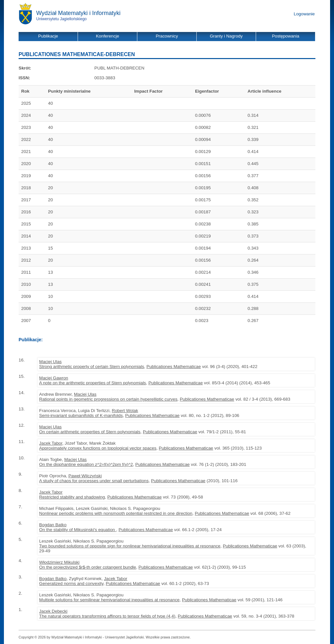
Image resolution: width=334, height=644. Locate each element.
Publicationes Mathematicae (174, 367)
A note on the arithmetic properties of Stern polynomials (92, 383)
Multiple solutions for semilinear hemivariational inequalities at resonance (109, 600)
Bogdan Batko (53, 525)
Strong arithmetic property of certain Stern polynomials (92, 367)
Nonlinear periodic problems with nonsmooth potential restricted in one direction (116, 513)
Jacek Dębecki (53, 611)
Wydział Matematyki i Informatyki (78, 13)
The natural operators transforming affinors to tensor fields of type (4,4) (107, 616)
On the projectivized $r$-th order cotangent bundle (88, 567)
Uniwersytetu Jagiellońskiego (61, 19)
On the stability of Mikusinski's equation (78, 530)
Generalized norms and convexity (71, 583)
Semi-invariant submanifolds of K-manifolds (81, 415)
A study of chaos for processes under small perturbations (94, 481)
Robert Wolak (125, 411)
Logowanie (304, 14)
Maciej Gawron (54, 378)
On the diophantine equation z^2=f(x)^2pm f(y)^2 (86, 464)
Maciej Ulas (50, 362)
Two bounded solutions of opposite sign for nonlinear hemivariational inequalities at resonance (130, 546)
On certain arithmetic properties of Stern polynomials (90, 432)
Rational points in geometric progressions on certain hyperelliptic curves (108, 399)
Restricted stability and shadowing (72, 497)
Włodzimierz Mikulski (59, 562)
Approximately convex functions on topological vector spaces (98, 448)
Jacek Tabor (51, 443)
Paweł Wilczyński (85, 476)
